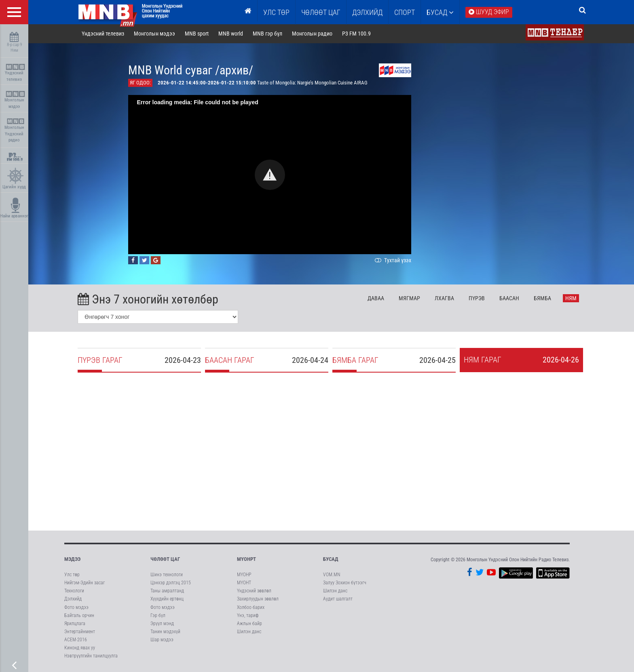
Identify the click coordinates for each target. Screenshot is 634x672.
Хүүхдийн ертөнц (167, 599)
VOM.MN (332, 575)
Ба (510, 299)
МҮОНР (244, 575)
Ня (572, 299)
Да (377, 299)
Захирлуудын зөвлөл (258, 599)
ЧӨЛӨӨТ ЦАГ (321, 12)
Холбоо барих (251, 607)
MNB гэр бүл (268, 34)
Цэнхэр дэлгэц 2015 (171, 583)
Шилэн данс (249, 632)
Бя (543, 299)
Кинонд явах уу (80, 648)
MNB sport (198, 34)
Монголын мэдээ (15, 100)
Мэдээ (72, 559)
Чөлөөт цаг (165, 559)
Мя (410, 299)
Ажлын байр (249, 624)
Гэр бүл (158, 616)
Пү (477, 299)
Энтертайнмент (80, 632)
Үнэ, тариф (248, 616)
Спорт (405, 12)
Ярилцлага (75, 624)
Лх (445, 299)
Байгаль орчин (79, 616)
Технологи (74, 591)
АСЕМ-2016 (76, 640)
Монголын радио (313, 34)
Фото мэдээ (76, 607)
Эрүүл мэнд (162, 624)
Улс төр (276, 12)
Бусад (440, 12)
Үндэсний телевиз (15, 73)
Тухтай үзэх (393, 261)
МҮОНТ (244, 583)
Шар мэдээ (162, 640)
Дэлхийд (367, 12)
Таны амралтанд (167, 591)
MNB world (231, 34)
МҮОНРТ (246, 559)
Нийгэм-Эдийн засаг (85, 583)
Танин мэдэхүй (165, 632)
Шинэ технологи (167, 575)
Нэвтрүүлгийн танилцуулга (91, 656)
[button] (271, 175)
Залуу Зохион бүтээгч (345, 583)
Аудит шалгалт (338, 599)
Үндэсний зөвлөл (254, 591)
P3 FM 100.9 (357, 34)
